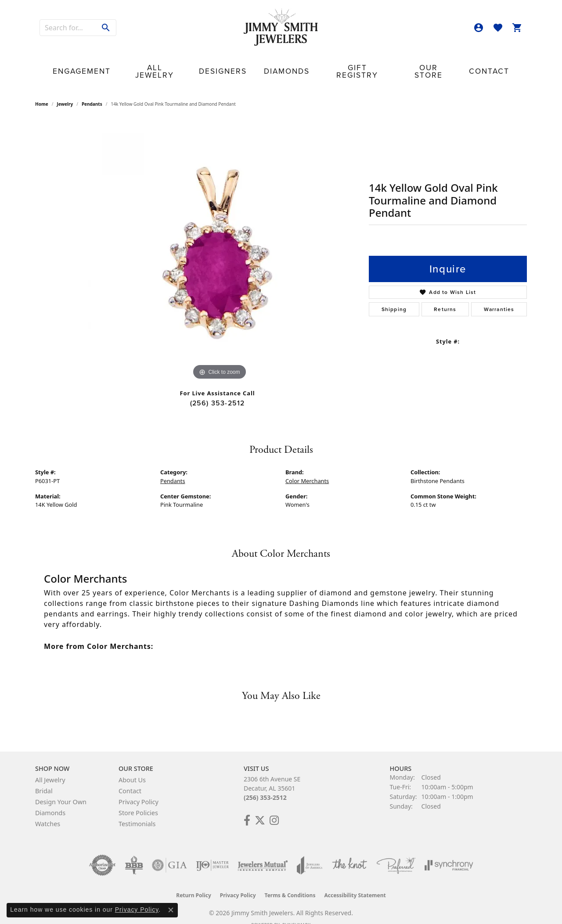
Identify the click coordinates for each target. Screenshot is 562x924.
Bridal (44, 777)
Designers (239, 63)
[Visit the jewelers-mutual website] (263, 852)
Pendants (92, 90)
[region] (220, 237)
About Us (132, 766)
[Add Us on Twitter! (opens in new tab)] (260, 807)
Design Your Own (61, 788)
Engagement (135, 63)
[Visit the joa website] (310, 852)
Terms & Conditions (290, 882)
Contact (434, 63)
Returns (445, 296)
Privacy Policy (139, 788)
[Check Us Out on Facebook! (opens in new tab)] (247, 807)
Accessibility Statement (355, 882)
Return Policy (194, 882)
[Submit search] (106, 28)
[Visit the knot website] (349, 852)
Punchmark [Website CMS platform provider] (297, 911)
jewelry (65, 90)
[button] (479, 28)
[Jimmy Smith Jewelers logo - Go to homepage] (281, 28)
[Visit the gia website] (169, 852)
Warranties (499, 296)
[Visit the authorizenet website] (102, 852)
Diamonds (285, 63)
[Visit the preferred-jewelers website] (396, 852)
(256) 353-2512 (218, 389)
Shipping (394, 296)
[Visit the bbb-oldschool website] (134, 852)
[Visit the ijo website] (212, 852)
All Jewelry (189, 63)
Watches (48, 810)
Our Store (390, 63)
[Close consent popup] (171, 910)
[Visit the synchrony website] (449, 852)
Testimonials (137, 810)
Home (42, 90)
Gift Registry (337, 63)
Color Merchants (307, 467)
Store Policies (138, 799)
